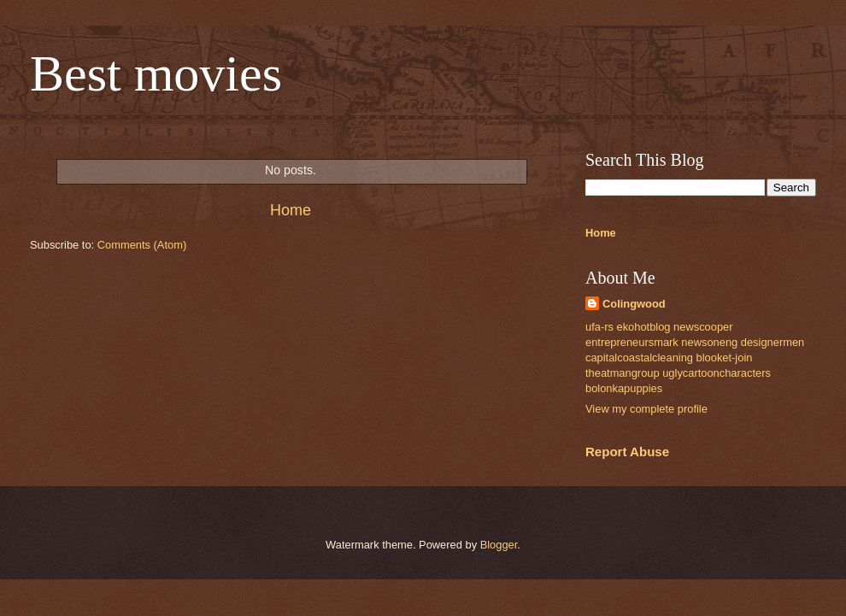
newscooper (703, 327)
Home (291, 210)
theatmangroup (623, 373)
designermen (773, 342)
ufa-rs (599, 327)
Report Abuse (627, 452)
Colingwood (634, 304)
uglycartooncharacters (717, 373)
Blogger (499, 545)
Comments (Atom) (142, 245)
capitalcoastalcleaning (639, 358)
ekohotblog (644, 327)
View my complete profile (646, 409)
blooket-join (725, 358)
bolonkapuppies (624, 388)
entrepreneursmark (632, 342)
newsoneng (709, 342)
